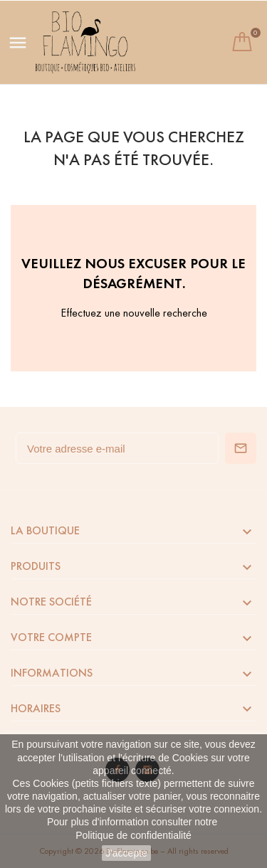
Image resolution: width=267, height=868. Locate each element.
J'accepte (126, 853)
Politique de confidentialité (133, 835)
